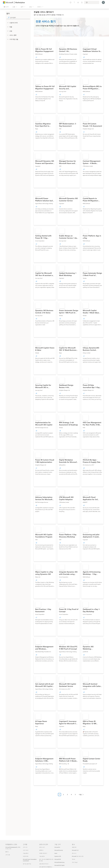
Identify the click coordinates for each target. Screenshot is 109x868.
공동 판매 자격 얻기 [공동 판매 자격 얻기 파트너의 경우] (44, 864)
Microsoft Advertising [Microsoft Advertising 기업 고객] (59, 862)
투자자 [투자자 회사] (73, 859)
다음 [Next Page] (80, 794)
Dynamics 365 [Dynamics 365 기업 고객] (58, 856)
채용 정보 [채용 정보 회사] (74, 847)
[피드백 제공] (71, 2)
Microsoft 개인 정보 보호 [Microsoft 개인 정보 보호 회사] (78, 856)
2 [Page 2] (63, 794)
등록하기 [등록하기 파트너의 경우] (41, 850)
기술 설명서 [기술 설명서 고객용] (26, 853)
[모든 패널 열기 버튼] (6, 7)
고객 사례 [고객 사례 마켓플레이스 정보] (8, 855)
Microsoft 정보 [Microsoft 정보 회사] (75, 850)
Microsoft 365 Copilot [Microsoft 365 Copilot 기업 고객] (59, 865)
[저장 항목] (78, 2)
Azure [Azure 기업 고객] (56, 853)
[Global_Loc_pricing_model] (8, 39)
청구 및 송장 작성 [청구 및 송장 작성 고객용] (27, 864)
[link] (45, 58)
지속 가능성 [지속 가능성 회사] (75, 862)
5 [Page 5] (75, 794)
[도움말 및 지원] (74, 2)
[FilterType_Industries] (8, 31)
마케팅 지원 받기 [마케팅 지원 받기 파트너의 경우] (43, 853)
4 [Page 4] (71, 794)
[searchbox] (20, 17)
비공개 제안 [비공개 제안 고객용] (26, 856)
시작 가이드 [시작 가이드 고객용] (26, 850)
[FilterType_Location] (8, 23)
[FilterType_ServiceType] (8, 35)
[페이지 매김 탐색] (71, 796)
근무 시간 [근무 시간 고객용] (25, 847)
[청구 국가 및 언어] (92, 2)
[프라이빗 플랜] (82, 2)
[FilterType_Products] (8, 27)
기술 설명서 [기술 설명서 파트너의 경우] (42, 856)
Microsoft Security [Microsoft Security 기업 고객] (59, 850)
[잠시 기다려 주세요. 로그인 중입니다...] (103, 2)
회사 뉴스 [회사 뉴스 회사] (74, 853)
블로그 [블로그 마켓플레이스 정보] (7, 852)
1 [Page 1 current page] (59, 794)
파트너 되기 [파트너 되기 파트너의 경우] (42, 847)
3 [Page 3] (67, 794)
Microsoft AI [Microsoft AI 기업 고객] (57, 847)
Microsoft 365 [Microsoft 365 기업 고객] (58, 859)
